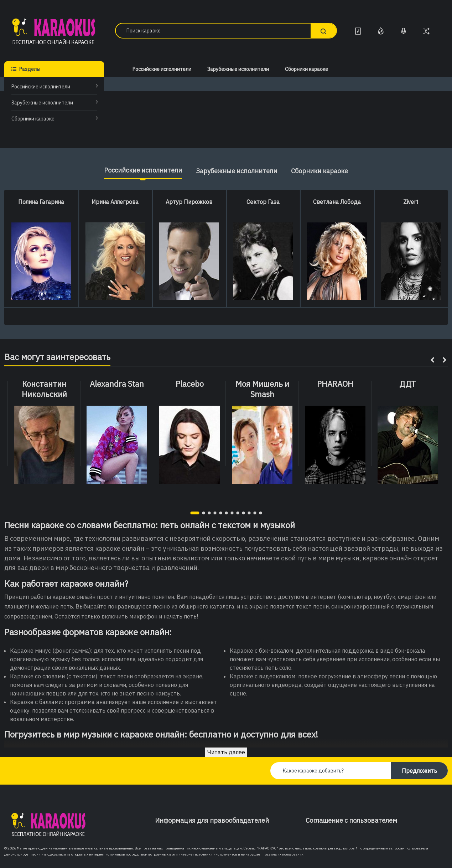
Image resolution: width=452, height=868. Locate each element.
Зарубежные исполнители (42, 103)
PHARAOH (335, 384)
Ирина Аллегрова (115, 202)
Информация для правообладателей (212, 820)
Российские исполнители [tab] (143, 170)
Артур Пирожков (189, 202)
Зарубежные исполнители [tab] (237, 171)
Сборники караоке (33, 119)
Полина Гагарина (41, 202)
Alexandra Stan (117, 384)
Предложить (419, 771)
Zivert (411, 202)
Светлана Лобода (337, 202)
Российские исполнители (41, 87)
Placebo (190, 384)
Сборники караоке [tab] (320, 171)
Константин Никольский (44, 389)
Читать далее (226, 752)
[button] (195, 513)
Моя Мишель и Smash (262, 389)
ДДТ (408, 384)
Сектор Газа (263, 202)
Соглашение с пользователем (351, 820)
